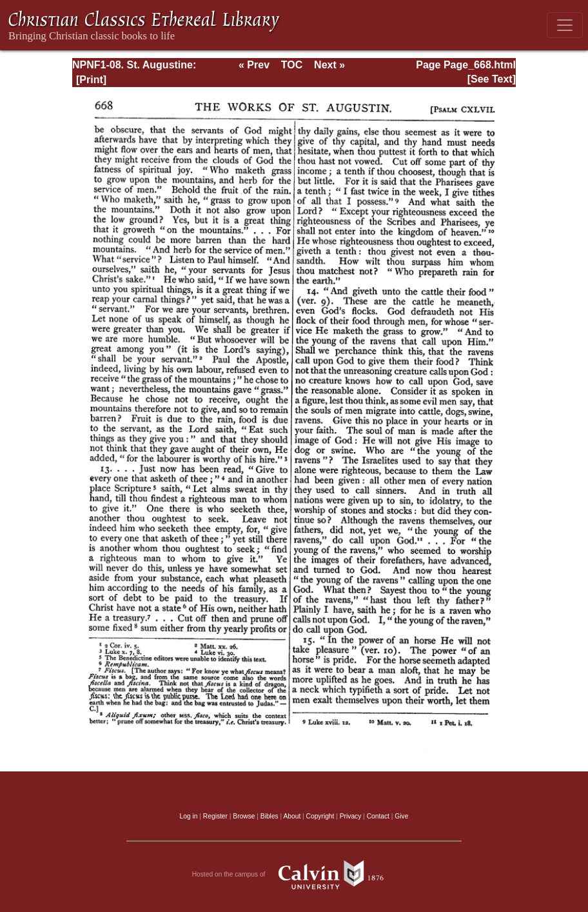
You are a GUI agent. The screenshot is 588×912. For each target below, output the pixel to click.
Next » (329, 65)
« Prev (254, 65)
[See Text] (492, 79)
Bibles (269, 816)
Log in (189, 816)
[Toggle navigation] (565, 25)
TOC (292, 65)
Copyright (320, 816)
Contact (378, 816)
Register (215, 816)
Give (401, 816)
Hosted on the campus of (294, 875)
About (292, 816)
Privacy (351, 816)
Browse (244, 816)
